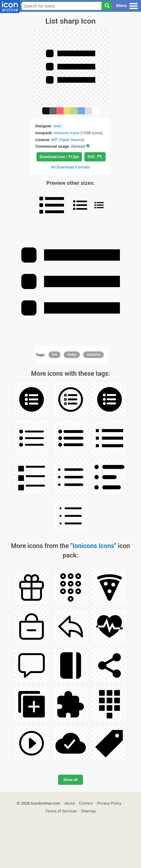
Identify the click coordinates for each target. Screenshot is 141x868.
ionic (58, 126)
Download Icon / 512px (59, 157)
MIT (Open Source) (68, 140)
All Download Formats (70, 167)
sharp (72, 354)
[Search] (107, 6)
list (55, 354)
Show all (70, 780)
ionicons (93, 354)
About (70, 803)
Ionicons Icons (67, 133)
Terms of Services (61, 811)
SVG (95, 157)
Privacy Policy (109, 803)
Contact (86, 803)
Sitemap (88, 811)
